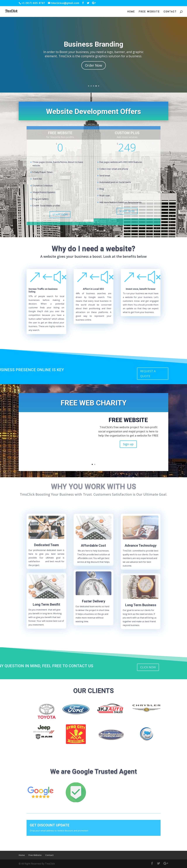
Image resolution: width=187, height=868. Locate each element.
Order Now (94, 65)
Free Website (149, 12)
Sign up (128, 444)
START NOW (74, 198)
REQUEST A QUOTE (148, 374)
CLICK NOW (148, 667)
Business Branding (94, 44)
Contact (170, 12)
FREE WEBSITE (128, 420)
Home (131, 12)
